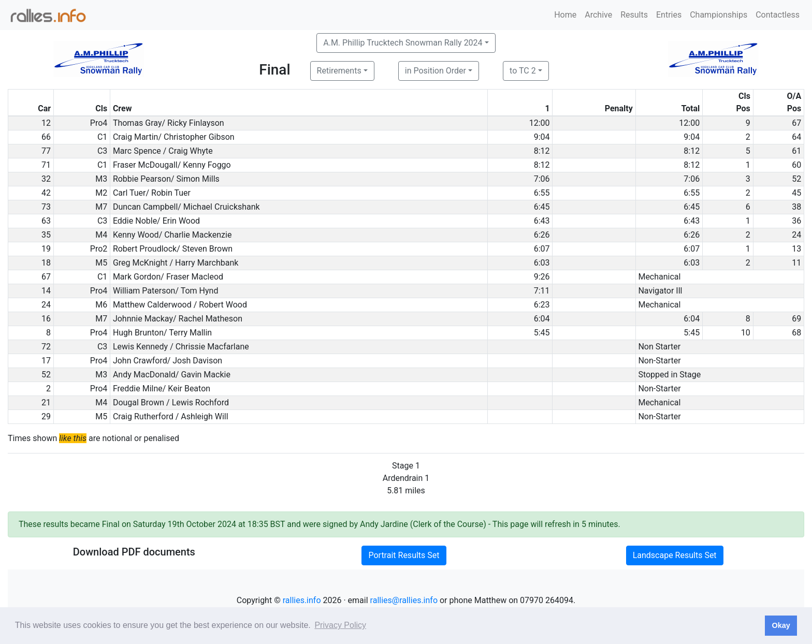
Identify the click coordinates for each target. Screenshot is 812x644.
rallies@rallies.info (404, 600)
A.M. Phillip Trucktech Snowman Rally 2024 (403, 43)
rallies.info (302, 600)
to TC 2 (523, 71)
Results (634, 15)
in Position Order (436, 71)
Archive (598, 15)
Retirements (339, 71)
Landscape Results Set (675, 555)
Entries (669, 15)
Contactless (778, 15)
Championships (719, 15)
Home (565, 15)
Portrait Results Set (404, 555)
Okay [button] (781, 625)
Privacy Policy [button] (340, 625)
